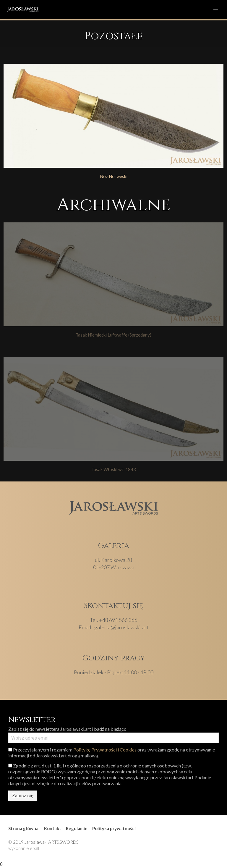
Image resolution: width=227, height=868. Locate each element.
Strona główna (23, 828)
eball (34, 848)
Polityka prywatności (114, 828)
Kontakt (53, 828)
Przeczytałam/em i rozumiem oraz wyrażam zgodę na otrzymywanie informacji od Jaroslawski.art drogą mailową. (112, 753)
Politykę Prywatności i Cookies (105, 750)
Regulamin (77, 828)
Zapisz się (23, 796)
